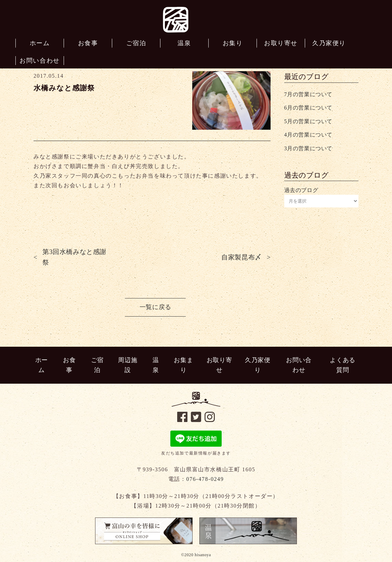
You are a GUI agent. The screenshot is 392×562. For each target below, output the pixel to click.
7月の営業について (308, 94)
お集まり (183, 365)
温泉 (156, 365)
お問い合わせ (299, 365)
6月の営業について (308, 108)
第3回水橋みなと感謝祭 (74, 257)
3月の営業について (308, 148)
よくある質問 (342, 365)
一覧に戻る (155, 307)
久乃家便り (258, 365)
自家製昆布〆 (241, 257)
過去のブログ (301, 190)
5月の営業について (308, 121)
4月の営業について (308, 135)
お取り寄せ (219, 365)
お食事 (69, 365)
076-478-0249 (205, 479)
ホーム (42, 365)
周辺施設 (128, 365)
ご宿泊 (97, 365)
